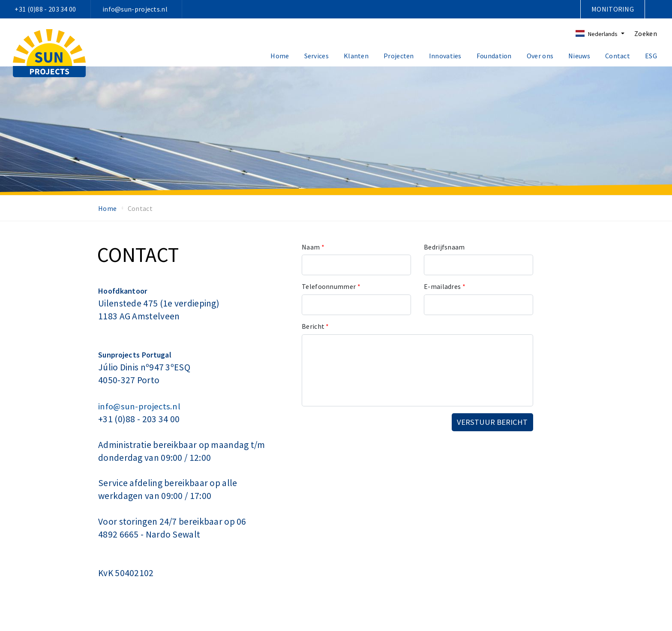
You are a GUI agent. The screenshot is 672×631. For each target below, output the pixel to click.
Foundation (494, 56)
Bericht (315, 326)
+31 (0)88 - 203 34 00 (45, 9)
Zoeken (646, 33)
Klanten (356, 56)
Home (280, 56)
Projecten (399, 56)
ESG (651, 56)
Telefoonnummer (331, 286)
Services (316, 56)
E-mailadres (445, 286)
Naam (313, 247)
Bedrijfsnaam (444, 247)
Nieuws (579, 56)
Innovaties (445, 56)
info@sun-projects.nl (135, 9)
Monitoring (613, 9)
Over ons (540, 56)
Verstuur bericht (492, 422)
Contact (618, 56)
